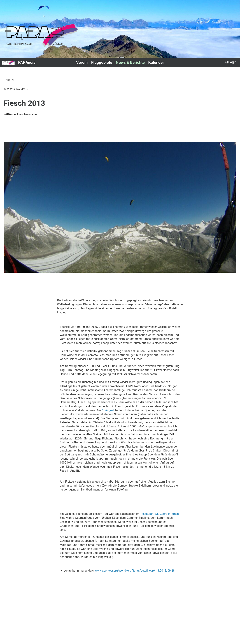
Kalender (156, 62)
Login (230, 62)
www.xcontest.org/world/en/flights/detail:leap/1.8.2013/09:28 (135, 571)
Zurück (10, 80)
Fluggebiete (102, 62)
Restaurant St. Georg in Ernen (160, 514)
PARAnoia (27, 62)
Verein (82, 62)
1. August (108, 410)
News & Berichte (130, 62)
